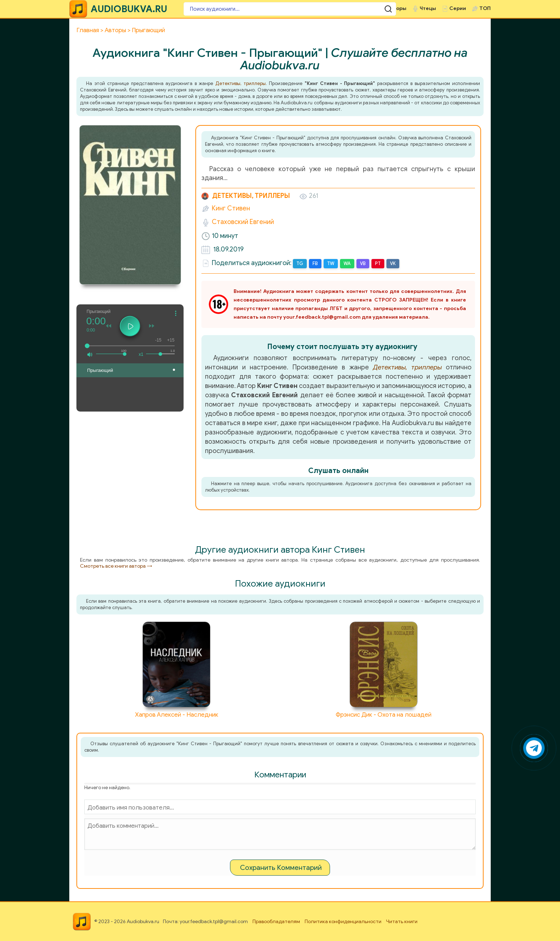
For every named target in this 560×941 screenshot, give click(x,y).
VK (391, 263)
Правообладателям (276, 921)
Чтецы (428, 8)
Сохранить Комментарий (281, 867)
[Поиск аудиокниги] (226, 9)
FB (315, 263)
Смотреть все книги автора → (116, 566)
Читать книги (402, 921)
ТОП (485, 8)
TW (330, 263)
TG (300, 263)
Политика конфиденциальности (343, 921)
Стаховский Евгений (243, 222)
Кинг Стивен (231, 208)
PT (377, 263)
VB (362, 263)
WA (346, 263)
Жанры (364, 8)
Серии (458, 8)
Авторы (397, 8)
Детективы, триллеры (241, 83)
